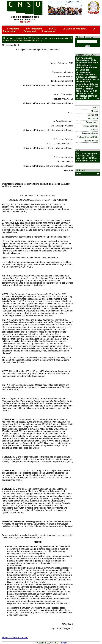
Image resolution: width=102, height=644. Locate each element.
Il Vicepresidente (34, 29)
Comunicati (93, 115)
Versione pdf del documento (15, 638)
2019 (30, 38)
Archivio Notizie (91, 141)
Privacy (63, 643)
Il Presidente (13, 29)
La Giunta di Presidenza (75, 29)
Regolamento (92, 122)
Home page (9, 38)
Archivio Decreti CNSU (88, 137)
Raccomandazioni (90, 133)
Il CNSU (53, 29)
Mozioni (21, 38)
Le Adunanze (49, 31)
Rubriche (94, 130)
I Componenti (29, 31)
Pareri (96, 108)
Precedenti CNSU (90, 126)
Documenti (93, 119)
